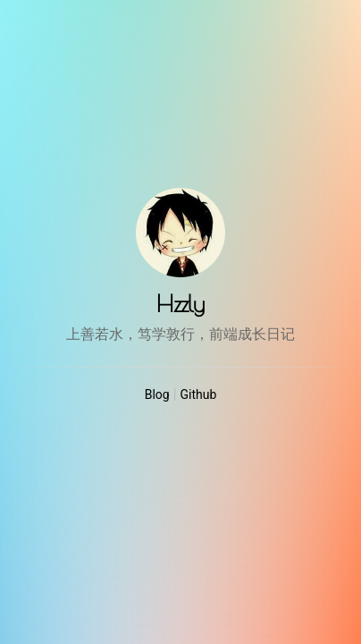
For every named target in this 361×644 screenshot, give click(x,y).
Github (199, 394)
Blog (157, 394)
